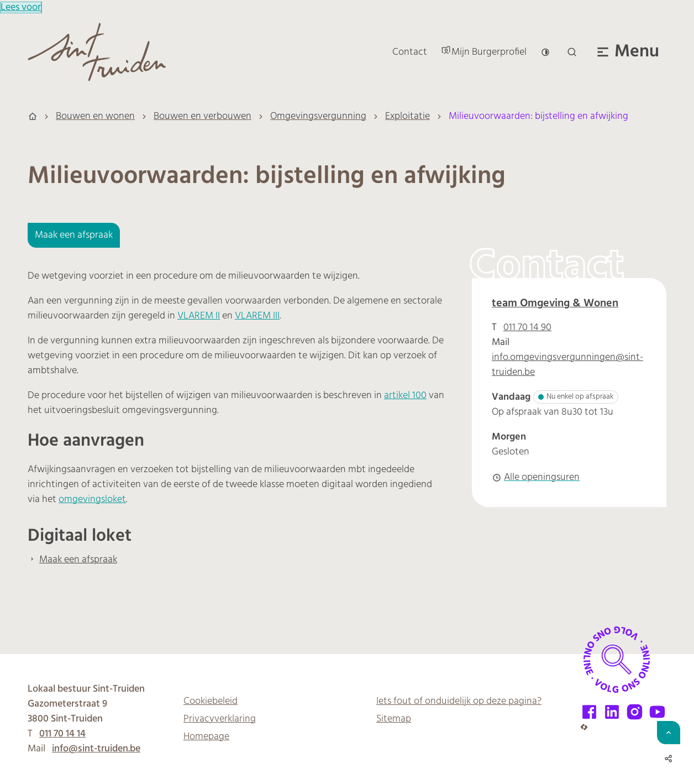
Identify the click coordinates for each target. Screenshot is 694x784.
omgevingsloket (92, 500)
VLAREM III (257, 316)
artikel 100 (405, 396)
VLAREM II (199, 316)
